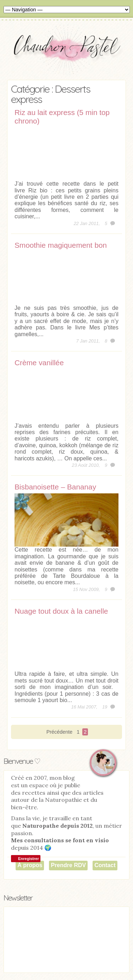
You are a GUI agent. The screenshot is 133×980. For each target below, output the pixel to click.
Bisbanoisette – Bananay (55, 487)
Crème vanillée (39, 363)
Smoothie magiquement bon (61, 245)
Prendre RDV (68, 865)
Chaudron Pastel (66, 51)
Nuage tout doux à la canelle (61, 611)
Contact (105, 865)
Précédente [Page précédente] (60, 732)
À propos (30, 865)
